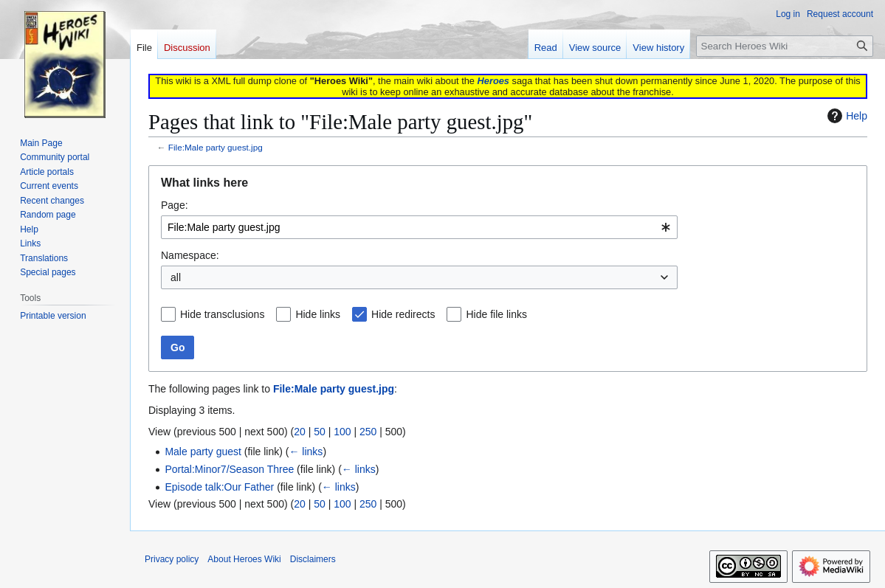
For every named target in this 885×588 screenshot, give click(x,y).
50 (320, 432)
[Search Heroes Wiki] (785, 46)
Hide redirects (403, 314)
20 (300, 432)
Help (846, 116)
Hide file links (496, 314)
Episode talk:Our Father (219, 487)
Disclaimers (313, 559)
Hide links (318, 314)
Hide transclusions (222, 314)
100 (342, 432)
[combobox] (419, 227)
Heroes (493, 81)
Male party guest (203, 452)
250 (368, 432)
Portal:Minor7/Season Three (229, 469)
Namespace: (190, 255)
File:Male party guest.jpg (216, 147)
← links (306, 452)
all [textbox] (176, 277)
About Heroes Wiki (244, 559)
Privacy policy (172, 559)
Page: (175, 205)
